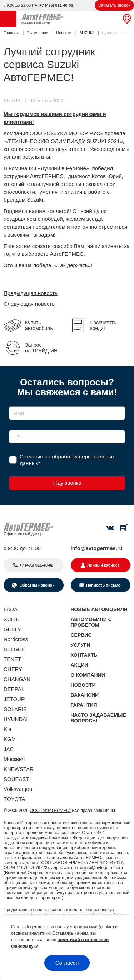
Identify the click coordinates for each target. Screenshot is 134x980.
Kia (8, 729)
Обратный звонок (36, 585)
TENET (12, 659)
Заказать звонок (114, 5)
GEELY (12, 629)
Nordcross (16, 639)
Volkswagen (18, 789)
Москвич (14, 759)
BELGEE (14, 649)
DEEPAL (14, 689)
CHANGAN (17, 679)
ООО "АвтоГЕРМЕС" (50, 811)
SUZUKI (13, 101)
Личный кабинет (103, 565)
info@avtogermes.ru (97, 548)
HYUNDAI (16, 719)
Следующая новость (29, 304)
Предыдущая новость (31, 293)
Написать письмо (103, 585)
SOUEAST (16, 779)
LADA (11, 609)
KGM (10, 739)
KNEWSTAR (19, 769)
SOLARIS (15, 709)
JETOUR (14, 699)
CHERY (13, 669)
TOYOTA (14, 799)
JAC (9, 749)
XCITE (11, 619)
